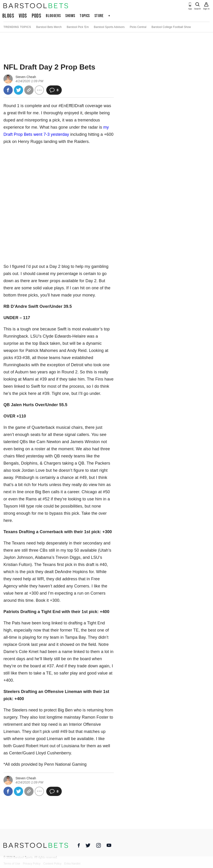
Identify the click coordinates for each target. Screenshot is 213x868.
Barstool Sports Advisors (109, 27)
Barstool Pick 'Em (78, 27)
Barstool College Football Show (171, 27)
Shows (70, 16)
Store (99, 16)
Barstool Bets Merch (49, 27)
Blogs (8, 16)
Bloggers (53, 16)
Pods (37, 16)
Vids (23, 16)
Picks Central (138, 27)
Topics (85, 16)
